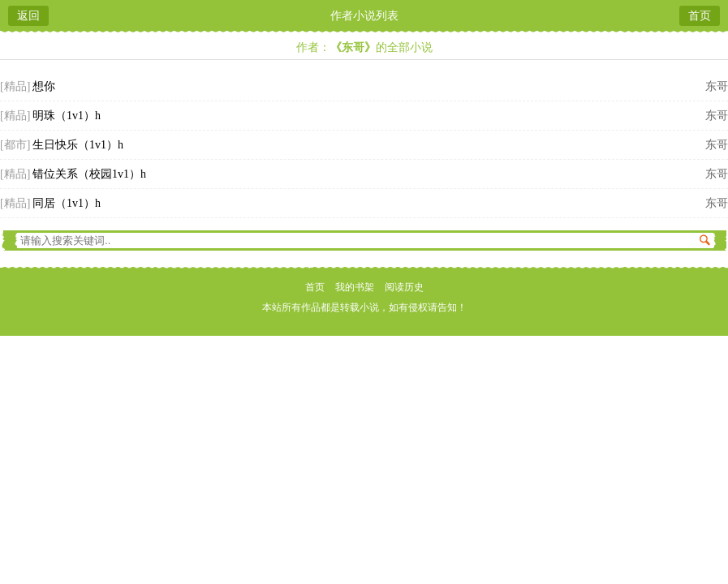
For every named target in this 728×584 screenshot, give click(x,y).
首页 (700, 16)
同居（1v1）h (67, 203)
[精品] (15, 86)
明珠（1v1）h (67, 116)
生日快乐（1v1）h (78, 145)
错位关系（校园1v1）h (89, 174)
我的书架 (355, 287)
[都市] (15, 145)
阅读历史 (404, 287)
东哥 (717, 86)
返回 (28, 16)
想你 (44, 86)
